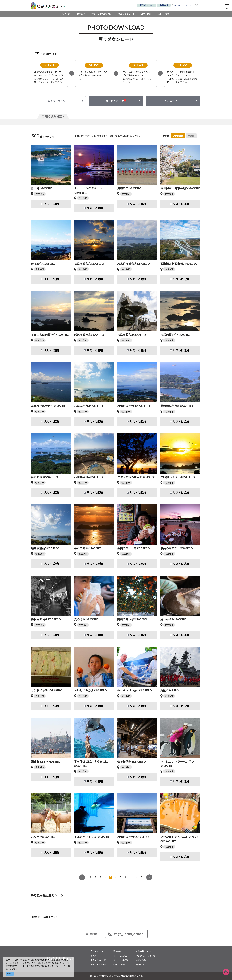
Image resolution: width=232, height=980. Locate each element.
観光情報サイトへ (146, 5)
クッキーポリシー (56, 966)
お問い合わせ (142, 961)
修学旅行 (81, 14)
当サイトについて (98, 952)
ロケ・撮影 (146, 14)
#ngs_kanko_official (126, 934)
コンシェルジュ (120, 956)
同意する (10, 974)
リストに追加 (51, 204)
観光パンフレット (98, 956)
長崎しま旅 (164, 5)
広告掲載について (144, 952)
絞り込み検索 (53, 117)
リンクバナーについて (146, 956)
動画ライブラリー (98, 965)
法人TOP (67, 14)
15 (141, 878)
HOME (36, 917)
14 (136, 878)
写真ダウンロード (127, 14)
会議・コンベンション (102, 14)
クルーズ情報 (163, 14)
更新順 (191, 136)
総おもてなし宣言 (121, 961)
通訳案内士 (141, 965)
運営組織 (117, 952)
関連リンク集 (119, 965)
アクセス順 (178, 136)
